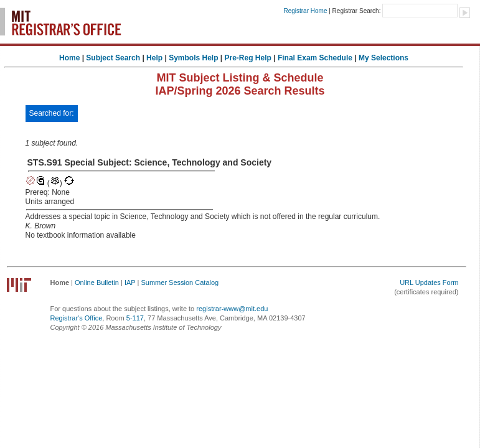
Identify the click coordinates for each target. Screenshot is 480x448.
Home (69, 58)
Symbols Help (193, 58)
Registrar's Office (77, 318)
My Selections (384, 58)
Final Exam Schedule (315, 58)
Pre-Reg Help (248, 58)
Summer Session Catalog (180, 282)
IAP (130, 282)
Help (154, 58)
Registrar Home (305, 11)
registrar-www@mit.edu (232, 309)
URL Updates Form (429, 282)
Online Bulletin (97, 282)
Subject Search (113, 58)
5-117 (135, 318)
